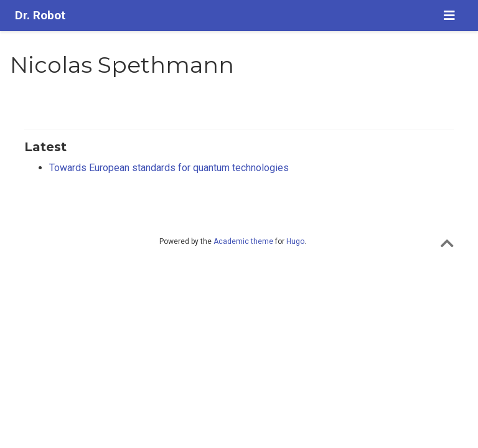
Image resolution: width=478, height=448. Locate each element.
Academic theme (243, 241)
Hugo (295, 241)
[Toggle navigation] (449, 16)
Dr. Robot (40, 15)
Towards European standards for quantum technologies (169, 168)
